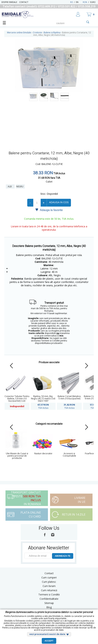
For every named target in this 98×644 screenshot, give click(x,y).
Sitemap (49, 603)
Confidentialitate (49, 599)
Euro (93, 2)
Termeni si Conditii (49, 594)
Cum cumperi (49, 577)
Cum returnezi (49, 590)
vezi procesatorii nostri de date (47, 634)
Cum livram (49, 586)
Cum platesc (49, 582)
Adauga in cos (59, 202)
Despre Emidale (9, 2)
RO (72, 2)
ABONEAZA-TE (63, 556)
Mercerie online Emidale (19, 33)
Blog (49, 607)
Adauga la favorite (49, 210)
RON (85, 2)
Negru (20, 186)
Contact (24, 2)
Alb (10, 186)
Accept (49, 641)
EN (79, 2)
